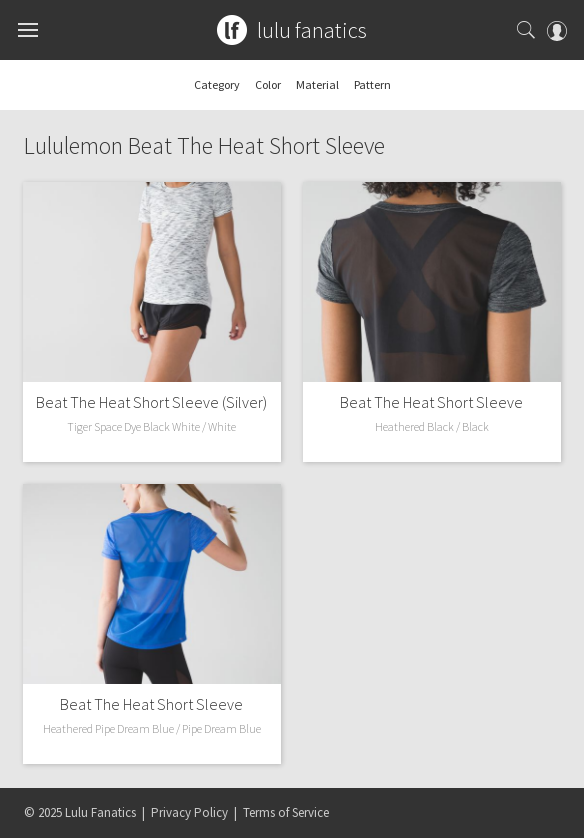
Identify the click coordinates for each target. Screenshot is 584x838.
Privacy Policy (189, 812)
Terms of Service (286, 812)
